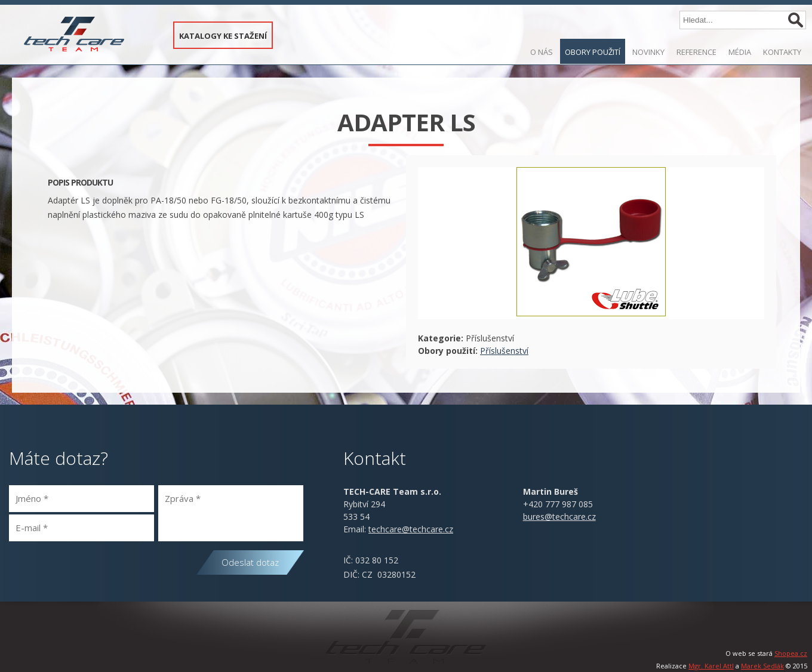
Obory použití (593, 52)
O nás (542, 52)
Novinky (648, 52)
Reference (696, 52)
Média (740, 52)
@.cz (411, 529)
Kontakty (782, 52)
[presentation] (100, 571)
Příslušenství (504, 351)
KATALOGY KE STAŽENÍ (223, 36)
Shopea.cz (791, 653)
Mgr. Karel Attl (711, 666)
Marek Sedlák (762, 666)
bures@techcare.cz (559, 517)
